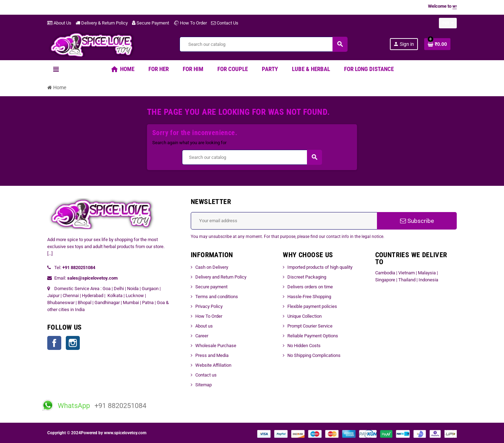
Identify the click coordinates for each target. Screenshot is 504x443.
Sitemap (204, 385)
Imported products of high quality (320, 267)
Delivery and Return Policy (221, 277)
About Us (59, 23)
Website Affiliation (213, 365)
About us (204, 326)
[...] (50, 254)
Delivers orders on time (310, 287)
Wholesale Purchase (216, 346)
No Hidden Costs (304, 346)
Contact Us (225, 23)
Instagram (73, 343)
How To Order (190, 23)
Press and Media (212, 355)
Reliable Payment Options (313, 336)
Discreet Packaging (307, 277)
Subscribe (417, 221)
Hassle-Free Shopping (309, 297)
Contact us (206, 375)
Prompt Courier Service (310, 326)
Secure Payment (150, 23)
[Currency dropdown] (448, 23)
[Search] (263, 44)
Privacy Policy (209, 306)
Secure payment (211, 287)
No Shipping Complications (314, 355)
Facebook (54, 343)
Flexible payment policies (312, 306)
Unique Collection (304, 316)
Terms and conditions (217, 297)
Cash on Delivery (212, 267)
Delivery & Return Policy (102, 23)
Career (202, 336)
